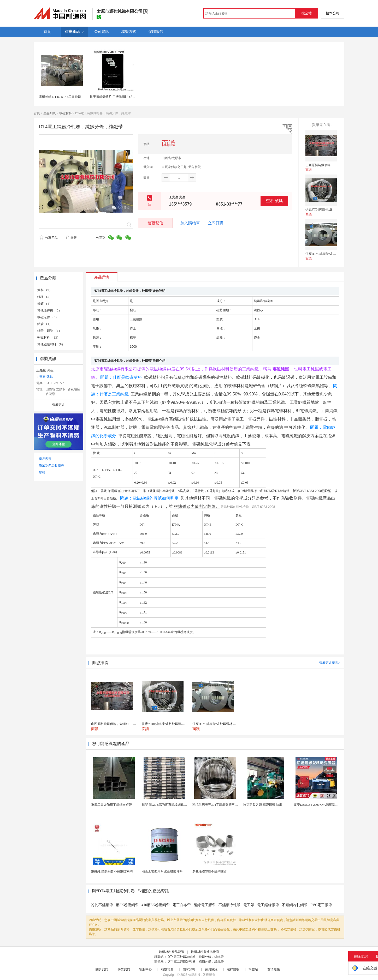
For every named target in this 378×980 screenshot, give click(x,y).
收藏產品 (49, 238)
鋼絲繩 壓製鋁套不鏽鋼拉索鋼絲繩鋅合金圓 (121, 871)
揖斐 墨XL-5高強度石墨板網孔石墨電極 (169, 805)
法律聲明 (233, 969)
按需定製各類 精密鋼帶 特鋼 (263, 805)
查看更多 (58, 405)
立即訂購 (216, 223)
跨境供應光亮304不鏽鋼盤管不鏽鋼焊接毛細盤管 (226, 805)
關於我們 (102, 969)
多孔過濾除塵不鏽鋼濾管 (210, 871)
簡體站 (253, 969)
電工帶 (249, 905)
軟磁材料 (66, 113)
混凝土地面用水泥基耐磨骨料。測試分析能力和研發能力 (181, 871)
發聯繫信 (155, 223)
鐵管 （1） (45, 324)
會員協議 (211, 969)
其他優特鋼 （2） (49, 310)
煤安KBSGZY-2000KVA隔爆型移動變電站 (322, 805)
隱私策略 (189, 969)
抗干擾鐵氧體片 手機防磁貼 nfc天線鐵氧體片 (121, 97)
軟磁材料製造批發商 (205, 952)
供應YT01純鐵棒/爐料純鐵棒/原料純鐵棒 (333, 209)
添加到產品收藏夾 (51, 466)
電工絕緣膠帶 (268, 905)
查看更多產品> (330, 663)
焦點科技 (194, 975)
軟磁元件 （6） (48, 317)
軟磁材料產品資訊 (172, 952)
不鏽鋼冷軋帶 (229, 905)
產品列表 (50, 113)
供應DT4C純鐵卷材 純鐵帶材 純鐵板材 (332, 254)
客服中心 (145, 969)
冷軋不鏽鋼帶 (102, 905)
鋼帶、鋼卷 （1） (49, 331)
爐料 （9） (45, 290)
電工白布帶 (182, 905)
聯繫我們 (124, 969)
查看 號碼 (274, 201)
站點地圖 (167, 969)
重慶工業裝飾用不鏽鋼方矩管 (111, 805)
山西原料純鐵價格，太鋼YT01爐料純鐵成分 (336, 165)
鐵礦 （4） (45, 304)
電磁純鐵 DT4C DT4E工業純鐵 (60, 97)
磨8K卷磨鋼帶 (127, 905)
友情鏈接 (274, 969)
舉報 (71, 238)
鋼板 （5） (45, 297)
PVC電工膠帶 (321, 905)
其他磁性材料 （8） (51, 344)
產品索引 (45, 459)
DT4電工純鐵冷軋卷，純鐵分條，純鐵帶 (196, 957)
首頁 (37, 113)
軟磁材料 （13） (49, 338)
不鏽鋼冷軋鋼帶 (295, 905)
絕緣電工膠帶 (205, 905)
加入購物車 (190, 223)
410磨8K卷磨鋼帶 (156, 905)
